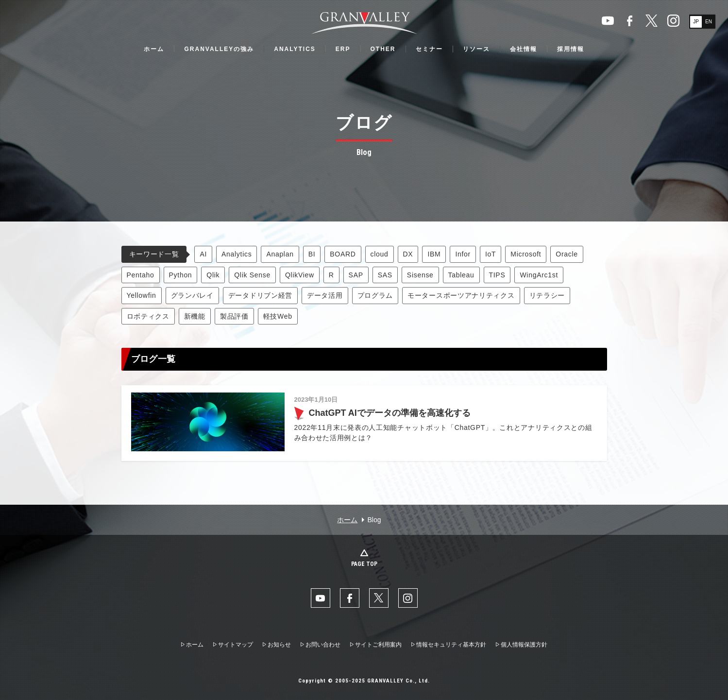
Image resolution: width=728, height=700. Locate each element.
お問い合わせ (323, 645)
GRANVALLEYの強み (219, 49)
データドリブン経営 (260, 295)
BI (312, 254)
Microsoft (526, 254)
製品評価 (234, 316)
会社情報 (524, 49)
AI (203, 254)
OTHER (383, 49)
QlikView (300, 275)
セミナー (429, 49)
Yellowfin (142, 295)
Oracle (567, 254)
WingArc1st (539, 275)
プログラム (375, 295)
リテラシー (547, 295)
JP (696, 22)
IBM (434, 254)
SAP (356, 275)
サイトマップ (236, 645)
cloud (380, 254)
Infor (463, 254)
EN (709, 22)
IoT (491, 254)
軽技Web (278, 316)
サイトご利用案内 (378, 645)
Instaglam (673, 21)
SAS (385, 275)
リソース (476, 49)
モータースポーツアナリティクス (461, 295)
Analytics (237, 254)
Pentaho (141, 275)
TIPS (497, 275)
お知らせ (279, 645)
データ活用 (325, 295)
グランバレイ (192, 295)
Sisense (420, 275)
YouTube (608, 21)
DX (408, 254)
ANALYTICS (295, 49)
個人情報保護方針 (524, 645)
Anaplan (280, 254)
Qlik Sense (252, 275)
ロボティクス (148, 316)
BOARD (343, 254)
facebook (630, 21)
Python (181, 275)
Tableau (461, 275)
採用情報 (571, 49)
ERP (343, 49)
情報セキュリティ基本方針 (451, 645)
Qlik (213, 275)
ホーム (154, 49)
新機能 (195, 316)
